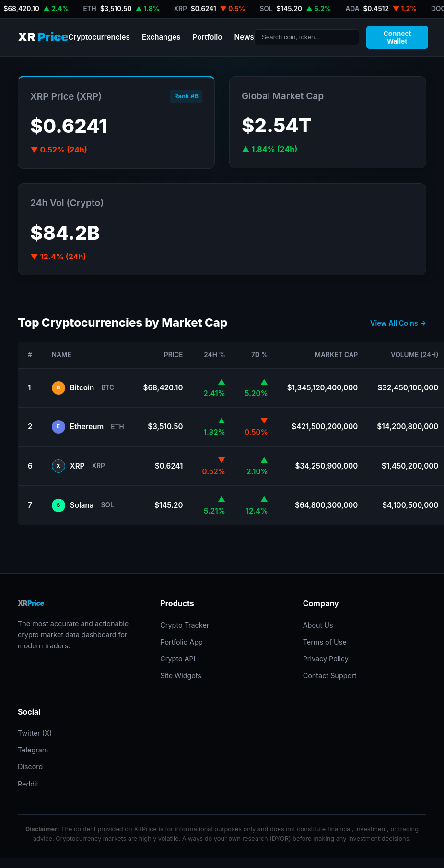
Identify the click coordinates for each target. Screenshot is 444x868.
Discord (30, 767)
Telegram (33, 750)
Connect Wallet (397, 37)
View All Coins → (398, 323)
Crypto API (178, 659)
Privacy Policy (326, 659)
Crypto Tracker (185, 625)
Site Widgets (181, 675)
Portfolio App (181, 642)
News (244, 37)
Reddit (28, 784)
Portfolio (207, 37)
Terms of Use (325, 642)
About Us (318, 625)
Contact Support (330, 675)
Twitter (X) (35, 733)
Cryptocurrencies (99, 37)
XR (43, 37)
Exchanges (161, 37)
